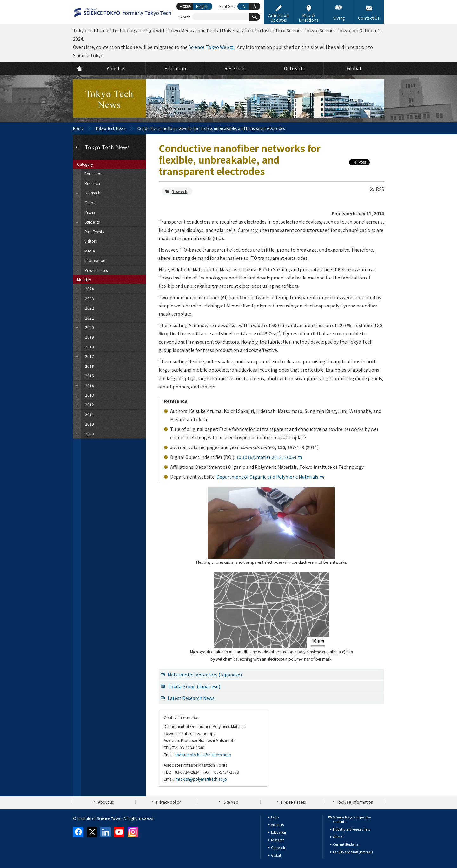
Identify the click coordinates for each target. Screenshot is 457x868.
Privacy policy (168, 802)
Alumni (338, 837)
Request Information (355, 802)
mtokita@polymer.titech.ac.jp (201, 779)
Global (276, 855)
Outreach (278, 848)
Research (179, 191)
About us (106, 802)
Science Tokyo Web (209, 47)
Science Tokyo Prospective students (352, 819)
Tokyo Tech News (110, 128)
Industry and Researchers (351, 829)
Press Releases (293, 802)
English (202, 6)
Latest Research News (191, 698)
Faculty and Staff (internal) (353, 852)
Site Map (231, 802)
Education (278, 832)
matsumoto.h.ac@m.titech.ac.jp (203, 754)
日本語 (185, 6)
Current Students (346, 844)
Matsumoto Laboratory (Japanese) (205, 675)
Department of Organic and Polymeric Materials (267, 477)
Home (78, 128)
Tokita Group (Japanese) (194, 686)
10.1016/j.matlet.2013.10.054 (266, 457)
